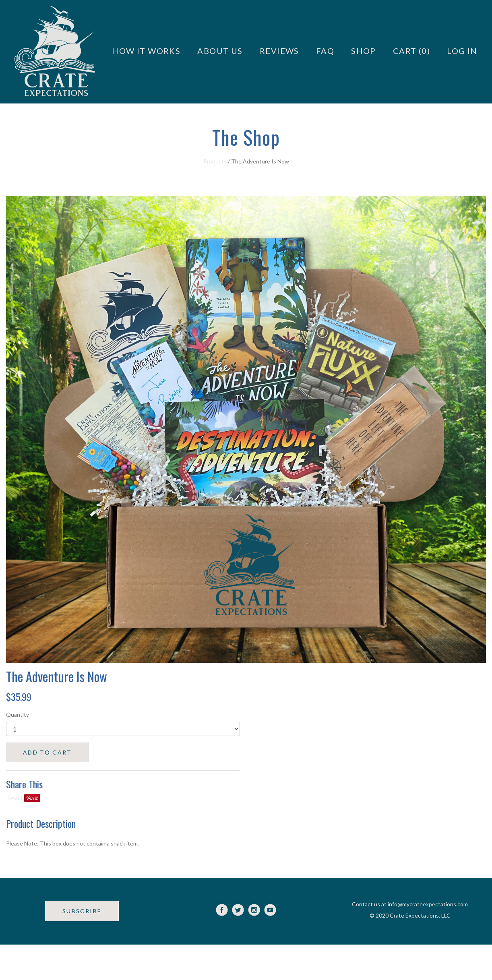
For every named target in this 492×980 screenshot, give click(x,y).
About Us (220, 51)
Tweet (14, 797)
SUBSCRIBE (82, 911)
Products (215, 161)
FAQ (325, 51)
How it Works (146, 51)
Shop (364, 51)
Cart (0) (411, 51)
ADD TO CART (48, 752)
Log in (462, 51)
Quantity (18, 714)
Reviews (279, 51)
